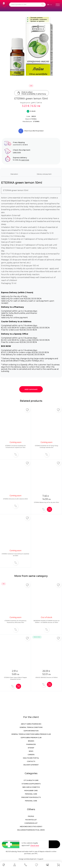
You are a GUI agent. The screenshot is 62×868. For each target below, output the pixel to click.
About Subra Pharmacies (31, 724)
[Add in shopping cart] (49, 509)
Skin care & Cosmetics (31, 787)
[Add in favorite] (27, 410)
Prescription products (31, 797)
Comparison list (31, 823)
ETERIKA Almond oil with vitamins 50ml (15, 499)
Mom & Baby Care (31, 791)
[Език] (49, 5)
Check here (35, 845)
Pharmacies (31, 744)
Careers (31, 755)
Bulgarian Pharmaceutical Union (31, 830)
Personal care (31, 794)
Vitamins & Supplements (31, 784)
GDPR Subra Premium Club (31, 738)
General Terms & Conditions (31, 727)
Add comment (31, 389)
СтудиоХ (40, 859)
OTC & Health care (31, 780)
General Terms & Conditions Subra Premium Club (31, 734)
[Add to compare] (15, 454)
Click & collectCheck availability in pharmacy (32, 93)
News (31, 751)
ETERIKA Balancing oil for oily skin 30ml (46, 502)
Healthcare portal (31, 758)
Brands (31, 741)
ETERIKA (33, 119)
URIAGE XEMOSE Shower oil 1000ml (46, 677)
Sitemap (31, 748)
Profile (31, 816)
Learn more (17, 152)
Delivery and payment (44, 174)
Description (14, 174)
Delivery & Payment (31, 765)
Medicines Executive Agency (31, 827)
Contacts (31, 761)
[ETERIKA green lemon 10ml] (31, 46)
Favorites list (31, 820)
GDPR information (31, 731)
